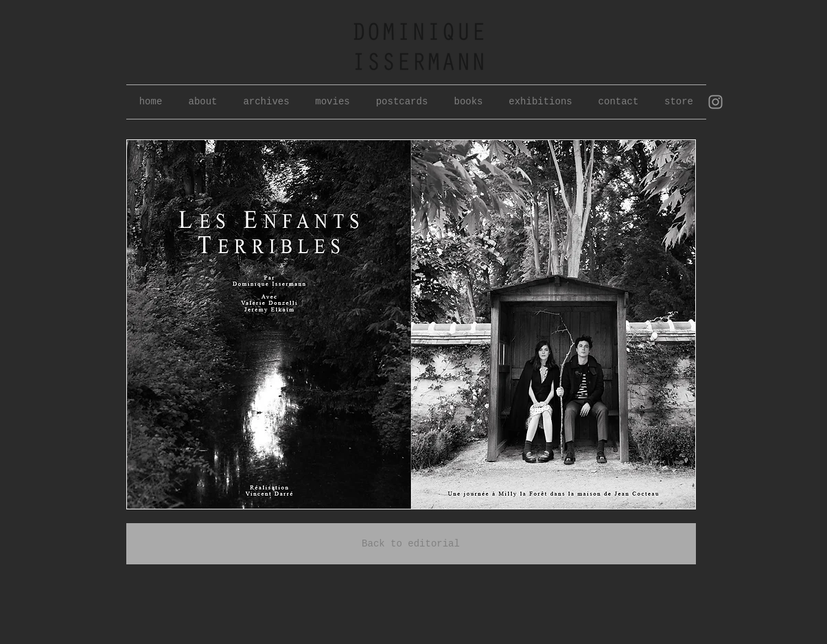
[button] (267, 102)
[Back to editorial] (411, 544)
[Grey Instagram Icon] (715, 102)
